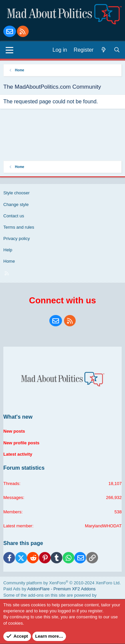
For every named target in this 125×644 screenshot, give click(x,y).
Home (9, 261)
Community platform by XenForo (62, 583)
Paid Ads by (49, 589)
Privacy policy (16, 238)
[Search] (117, 50)
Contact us (14, 216)
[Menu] (9, 50)
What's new (18, 417)
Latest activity (18, 454)
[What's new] (104, 50)
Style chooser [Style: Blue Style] (16, 193)
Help (8, 250)
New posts (14, 431)
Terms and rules (19, 227)
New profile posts (21, 443)
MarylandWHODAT (103, 526)
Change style (16, 204)
